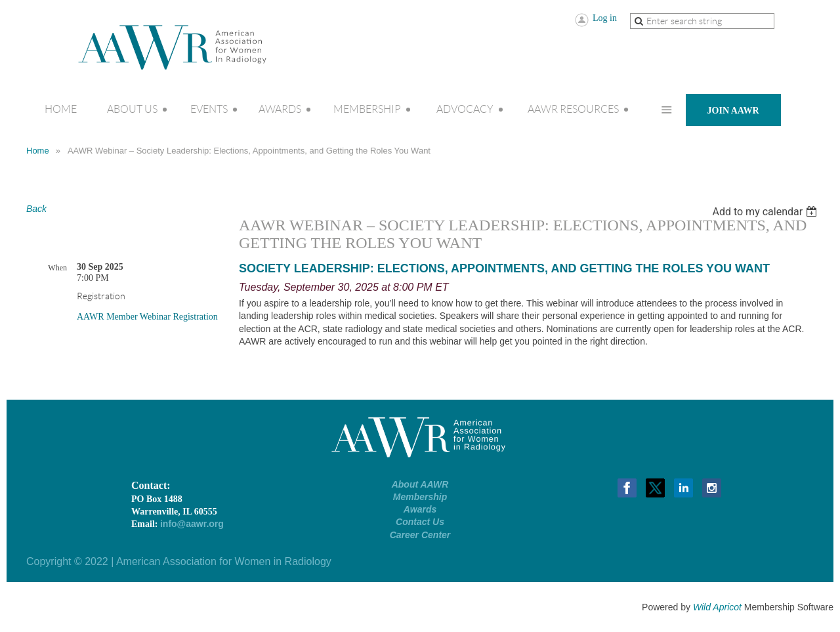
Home (38, 151)
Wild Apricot (717, 607)
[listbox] (766, 212)
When (57, 268)
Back (36, 209)
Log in (605, 18)
